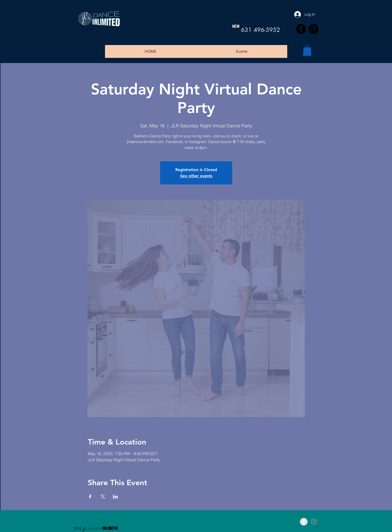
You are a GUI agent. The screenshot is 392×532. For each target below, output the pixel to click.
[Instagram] (314, 29)
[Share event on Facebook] (90, 496)
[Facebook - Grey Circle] (304, 522)
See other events (196, 176)
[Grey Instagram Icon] (314, 522)
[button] (307, 50)
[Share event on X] (103, 496)
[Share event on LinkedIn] (115, 496)
